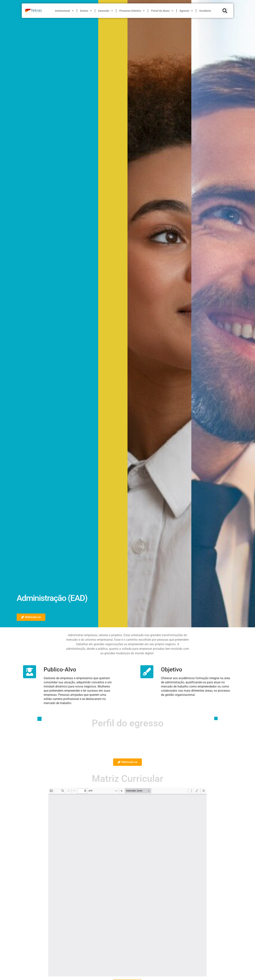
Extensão (106, 11)
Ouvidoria (205, 11)
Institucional (64, 11)
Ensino (86, 11)
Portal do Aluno (162, 11)
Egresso (186, 11)
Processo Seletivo (132, 11)
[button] (225, 11)
